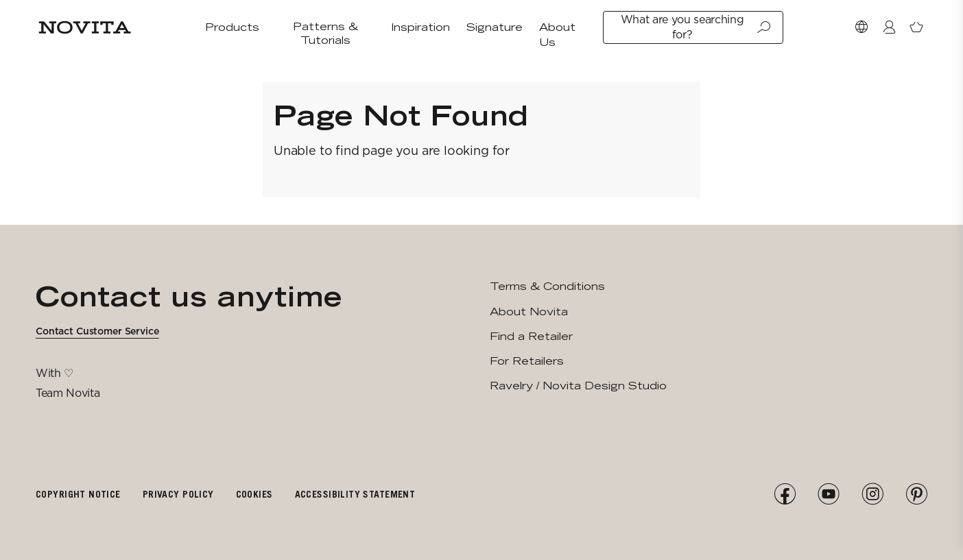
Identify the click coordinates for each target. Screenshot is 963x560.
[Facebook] (785, 494)
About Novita (529, 312)
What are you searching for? (696, 27)
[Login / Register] (889, 27)
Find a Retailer (531, 336)
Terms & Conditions (547, 286)
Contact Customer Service (97, 331)
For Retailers (527, 361)
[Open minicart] (916, 27)
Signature (495, 27)
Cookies (254, 494)
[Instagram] (872, 494)
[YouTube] (829, 494)
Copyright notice (78, 494)
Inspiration (420, 27)
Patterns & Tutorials (325, 33)
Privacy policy (178, 494)
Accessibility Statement (355, 494)
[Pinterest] (916, 494)
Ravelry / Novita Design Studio (578, 386)
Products (232, 27)
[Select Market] (861, 27)
